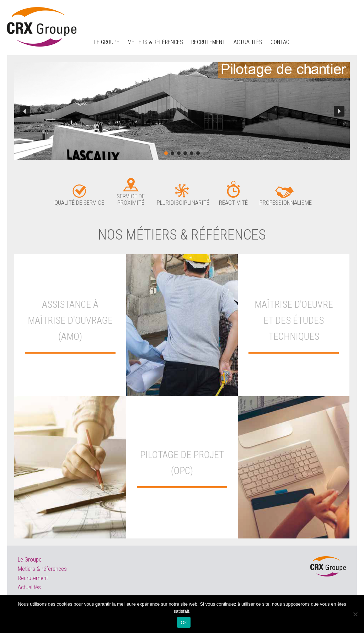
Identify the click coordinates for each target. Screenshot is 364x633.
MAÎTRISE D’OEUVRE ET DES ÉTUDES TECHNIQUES (294, 321)
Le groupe (107, 42)
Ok (184, 623)
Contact (282, 42)
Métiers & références (42, 569)
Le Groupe (30, 559)
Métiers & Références (155, 42)
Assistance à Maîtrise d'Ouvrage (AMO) (70, 321)
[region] (182, 111)
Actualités (248, 42)
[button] (25, 111)
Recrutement (208, 42)
